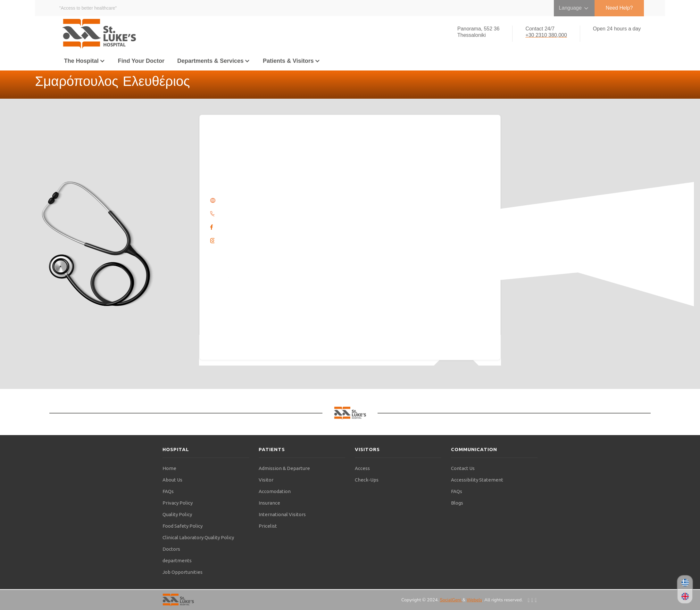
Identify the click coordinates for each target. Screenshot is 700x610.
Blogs (457, 503)
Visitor (266, 480)
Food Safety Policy (183, 526)
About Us (172, 480)
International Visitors (282, 514)
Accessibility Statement (477, 480)
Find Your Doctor (141, 61)
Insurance (269, 503)
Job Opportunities (183, 572)
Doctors (171, 549)
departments (177, 561)
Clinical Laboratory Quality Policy (198, 537)
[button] (85, 61)
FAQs (168, 491)
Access (362, 468)
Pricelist (268, 526)
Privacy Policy (178, 503)
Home (169, 468)
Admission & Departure (284, 468)
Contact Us (463, 468)
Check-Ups (367, 480)
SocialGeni (451, 600)
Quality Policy (177, 514)
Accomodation (275, 491)
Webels (474, 600)
